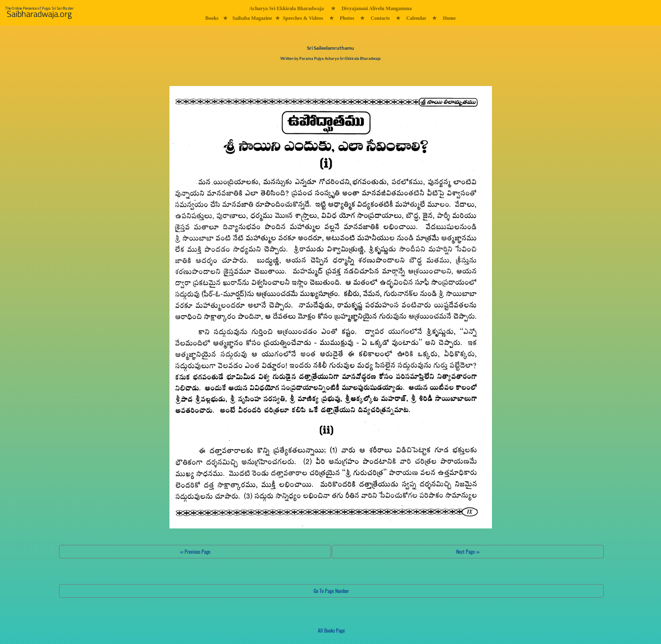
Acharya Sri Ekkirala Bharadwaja (286, 8)
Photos (347, 18)
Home (449, 18)
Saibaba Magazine (252, 18)
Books (212, 18)
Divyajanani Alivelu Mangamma (377, 8)
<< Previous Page (195, 551)
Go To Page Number (331, 591)
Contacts (380, 18)
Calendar (416, 18)
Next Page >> (468, 551)
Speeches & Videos (303, 18)
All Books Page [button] (331, 630)
